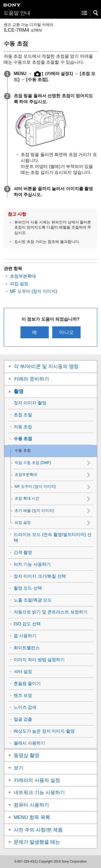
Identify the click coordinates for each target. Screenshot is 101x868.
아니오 (67, 332)
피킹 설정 (19, 284)
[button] (96, 13)
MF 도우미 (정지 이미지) (34, 291)
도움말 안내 (17, 13)
